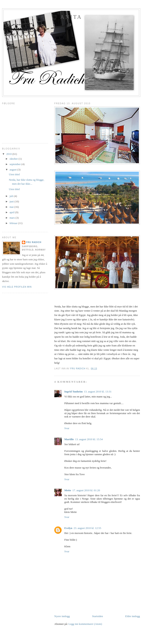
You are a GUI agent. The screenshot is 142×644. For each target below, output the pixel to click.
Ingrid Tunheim (74, 392)
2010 (9, 154)
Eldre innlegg (133, 616)
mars (13, 218)
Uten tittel (14, 174)
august (13, 170)
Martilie (69, 439)
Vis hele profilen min (17, 287)
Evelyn (68, 528)
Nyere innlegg (62, 616)
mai (12, 207)
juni (12, 201)
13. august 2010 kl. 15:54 (89, 439)
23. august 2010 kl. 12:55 (87, 528)
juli (12, 196)
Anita (71, 17)
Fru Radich (34, 242)
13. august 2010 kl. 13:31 (98, 392)
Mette (68, 490)
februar (14, 223)
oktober (14, 159)
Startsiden (98, 616)
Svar (67, 428)
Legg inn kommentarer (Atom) (85, 624)
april (12, 212)
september (16, 164)
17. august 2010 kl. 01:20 (86, 490)
